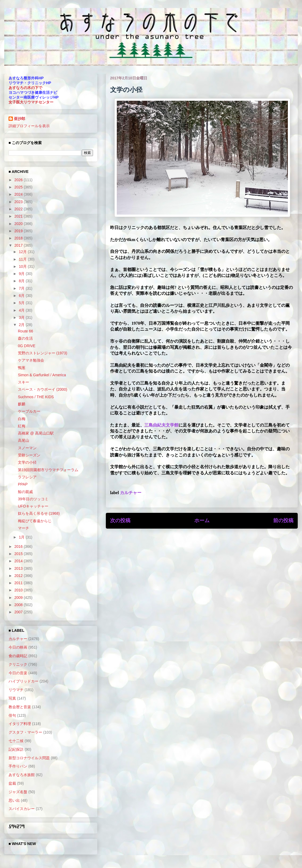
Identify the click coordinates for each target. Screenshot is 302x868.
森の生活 (25, 338)
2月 (22, 325)
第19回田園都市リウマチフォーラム (48, 470)
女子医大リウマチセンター (31, 102)
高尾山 (24, 440)
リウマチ (16, 690)
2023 (19, 202)
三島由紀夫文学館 (161, 425)
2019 (19, 231)
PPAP (23, 484)
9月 (22, 274)
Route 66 (26, 331)
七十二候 (16, 741)
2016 (19, 547)
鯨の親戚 (25, 492)
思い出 (14, 800)
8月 (22, 281)
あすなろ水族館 (22, 775)
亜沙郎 (20, 119)
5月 (22, 303)
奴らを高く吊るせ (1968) (39, 513)
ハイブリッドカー (24, 681)
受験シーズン (29, 455)
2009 (19, 598)
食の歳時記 (18, 656)
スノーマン (27, 448)
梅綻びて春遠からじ (35, 521)
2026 (19, 180)
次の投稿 (120, 520)
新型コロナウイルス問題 (29, 758)
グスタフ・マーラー (25, 732)
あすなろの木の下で (25, 88)
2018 (19, 238)
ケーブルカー (29, 411)
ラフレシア (27, 477)
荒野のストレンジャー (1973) (42, 353)
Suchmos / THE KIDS (36, 397)
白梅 (22, 419)
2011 (19, 583)
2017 (19, 245)
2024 (19, 194)
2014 (19, 561)
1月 (22, 537)
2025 (19, 187)
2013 (19, 568)
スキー (24, 382)
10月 (23, 266)
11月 (23, 259)
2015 (19, 554)
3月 (22, 317)
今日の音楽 (18, 673)
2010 (19, 590)
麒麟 (22, 404)
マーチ (24, 528)
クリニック (18, 664)
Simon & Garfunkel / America (42, 375)
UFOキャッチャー (33, 506)
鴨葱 (22, 368)
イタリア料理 (20, 724)
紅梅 (22, 426)
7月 (22, 288)
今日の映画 (18, 647)
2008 (19, 605)
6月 (22, 296)
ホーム (202, 520)
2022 (19, 209)
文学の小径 (27, 462)
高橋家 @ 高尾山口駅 (36, 433)
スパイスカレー (22, 809)
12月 (23, 252)
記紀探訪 (16, 749)
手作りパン (18, 766)
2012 (19, 576)
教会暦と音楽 (20, 707)
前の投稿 (283, 520)
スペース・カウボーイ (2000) (42, 389)
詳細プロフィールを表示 (29, 126)
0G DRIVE (27, 346)
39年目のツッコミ (33, 499)
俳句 (12, 715)
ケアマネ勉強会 (31, 360)
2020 (19, 224)
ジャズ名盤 (18, 792)
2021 (19, 216)
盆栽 (12, 783)
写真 (12, 698)
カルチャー (131, 493)
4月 (22, 310)
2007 (19, 612)
